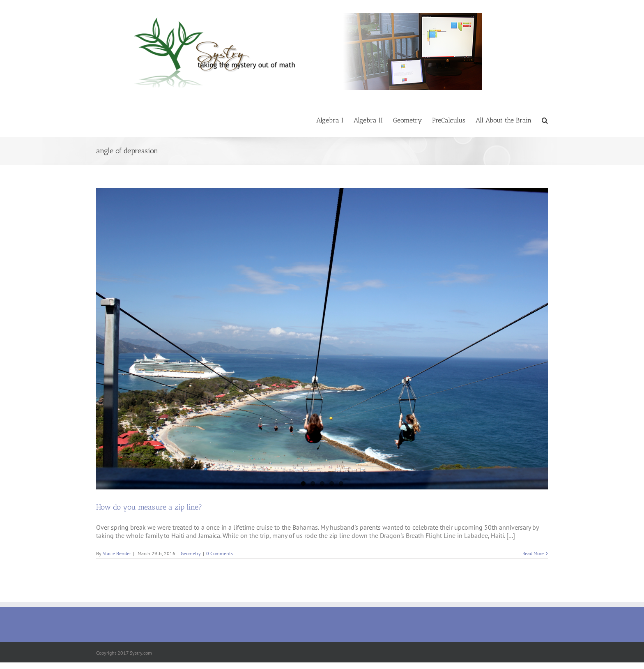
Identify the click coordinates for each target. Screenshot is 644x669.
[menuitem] (335, 120)
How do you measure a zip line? (149, 507)
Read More (533, 553)
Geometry (191, 553)
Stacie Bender (117, 553)
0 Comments (220, 553)
